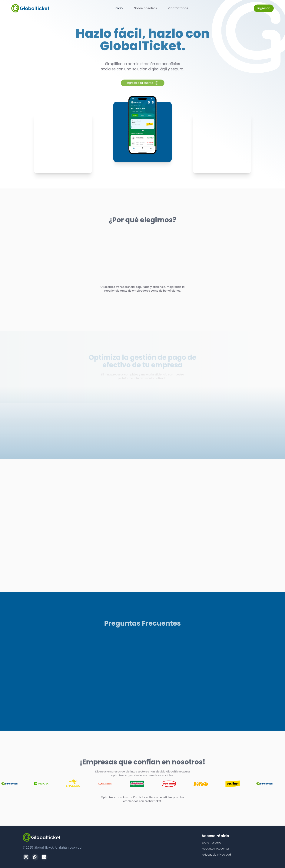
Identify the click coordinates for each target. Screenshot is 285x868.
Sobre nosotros (146, 8)
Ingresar (264, 8)
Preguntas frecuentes (215, 849)
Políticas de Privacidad (216, 855)
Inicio (119, 8)
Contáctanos (178, 8)
